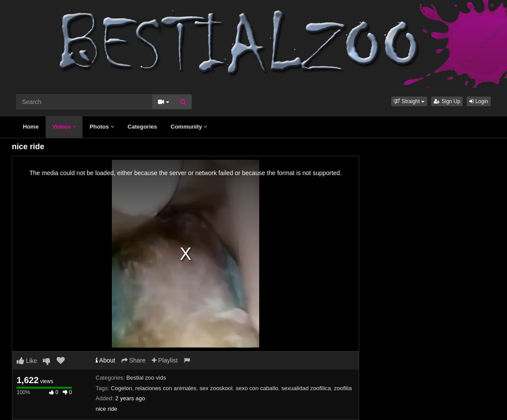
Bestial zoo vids (146, 378)
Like (27, 361)
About (105, 360)
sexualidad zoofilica (306, 388)
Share (134, 360)
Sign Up (447, 101)
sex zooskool (216, 388)
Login (479, 101)
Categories (142, 127)
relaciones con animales (166, 388)
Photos (102, 127)
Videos (64, 127)
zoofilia (343, 388)
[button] (409, 101)
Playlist (165, 360)
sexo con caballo (257, 388)
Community (189, 127)
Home (31, 127)
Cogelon (121, 388)
